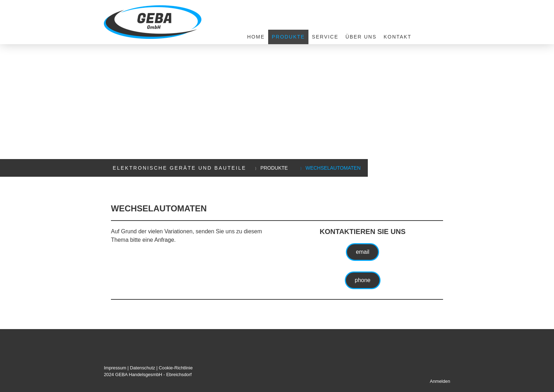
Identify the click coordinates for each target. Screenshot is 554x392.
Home (256, 37)
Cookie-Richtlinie (176, 368)
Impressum (115, 368)
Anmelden (440, 381)
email (363, 252)
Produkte (288, 37)
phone (363, 280)
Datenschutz (143, 368)
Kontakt (398, 37)
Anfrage (164, 240)
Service (325, 37)
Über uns (361, 37)
